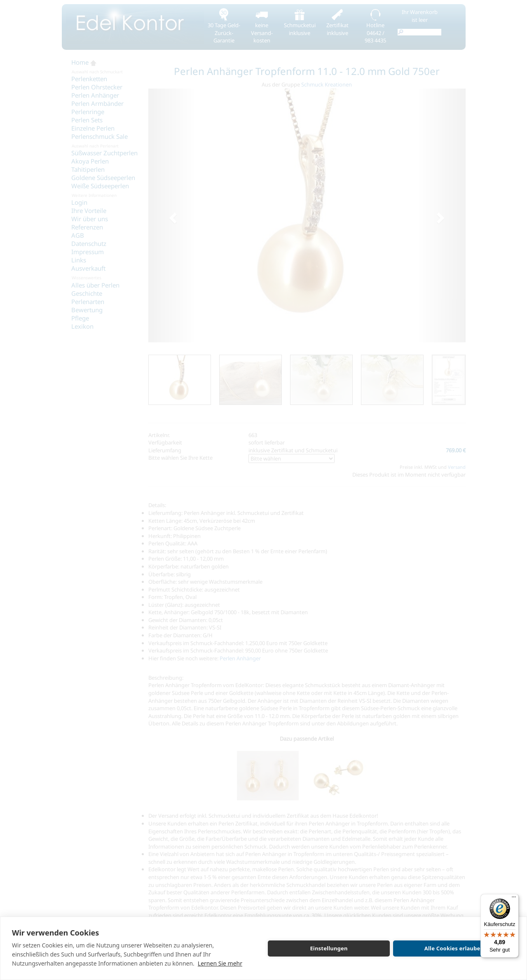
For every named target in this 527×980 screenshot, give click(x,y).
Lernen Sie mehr (220, 963)
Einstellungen (329, 948)
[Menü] (514, 899)
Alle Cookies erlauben (454, 948)
